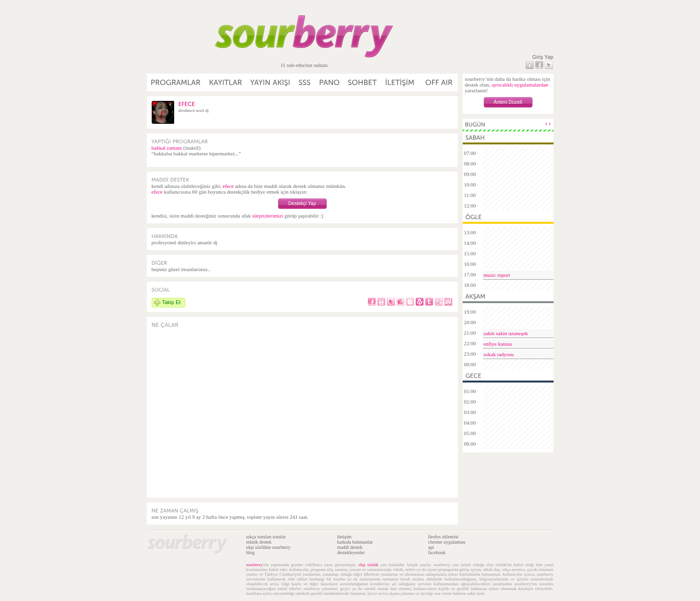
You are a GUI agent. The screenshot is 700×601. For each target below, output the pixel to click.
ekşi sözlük (368, 565)
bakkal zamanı (167, 148)
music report (497, 275)
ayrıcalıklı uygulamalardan (520, 85)
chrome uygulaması (447, 542)
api (431, 547)
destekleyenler (351, 552)
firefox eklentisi (444, 537)
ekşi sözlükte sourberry (269, 547)
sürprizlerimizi (268, 216)
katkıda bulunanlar (355, 542)
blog (251, 552)
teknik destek (259, 542)
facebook (437, 552)
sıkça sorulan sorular (266, 537)
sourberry (255, 565)
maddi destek (350, 547)
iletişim (344, 537)
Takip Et (172, 302)
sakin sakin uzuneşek (506, 333)
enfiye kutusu (498, 344)
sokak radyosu (499, 354)
